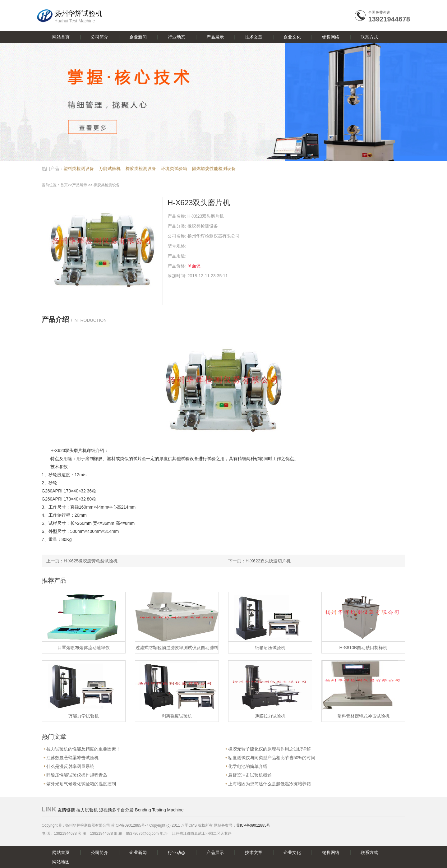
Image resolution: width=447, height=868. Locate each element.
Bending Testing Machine (159, 810)
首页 (64, 185)
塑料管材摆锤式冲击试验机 (363, 716)
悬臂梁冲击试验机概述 (250, 775)
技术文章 (254, 37)
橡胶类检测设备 (141, 169)
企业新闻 (138, 37)
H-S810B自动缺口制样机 (364, 648)
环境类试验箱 (174, 169)
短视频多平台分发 (116, 810)
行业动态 (177, 37)
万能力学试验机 (84, 716)
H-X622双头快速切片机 (268, 561)
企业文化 (292, 37)
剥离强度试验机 (177, 716)
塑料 (111, 459)
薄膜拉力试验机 (270, 716)
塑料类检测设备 (79, 169)
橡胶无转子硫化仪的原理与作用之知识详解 (270, 749)
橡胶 (98, 459)
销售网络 (331, 37)
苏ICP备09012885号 (253, 825)
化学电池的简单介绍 (248, 766)
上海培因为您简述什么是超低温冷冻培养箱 (270, 784)
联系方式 (369, 37)
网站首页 (61, 37)
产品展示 (215, 37)
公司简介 (99, 37)
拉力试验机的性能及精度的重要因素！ (83, 749)
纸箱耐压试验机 (270, 648)
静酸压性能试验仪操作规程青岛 (77, 775)
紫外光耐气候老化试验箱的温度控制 (81, 784)
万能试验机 (110, 169)
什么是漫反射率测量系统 (70, 766)
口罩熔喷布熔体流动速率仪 (84, 648)
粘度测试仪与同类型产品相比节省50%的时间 (272, 758)
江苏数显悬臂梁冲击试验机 (72, 758)
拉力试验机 (87, 810)
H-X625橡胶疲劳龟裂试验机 (91, 561)
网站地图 (61, 862)
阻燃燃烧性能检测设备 (214, 169)
